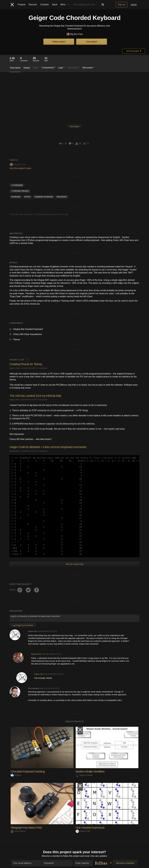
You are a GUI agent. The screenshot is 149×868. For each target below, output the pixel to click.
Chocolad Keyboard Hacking (28, 771)
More (65, 5)
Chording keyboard (44, 197)
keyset (27, 197)
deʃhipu (16, 775)
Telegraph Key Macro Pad (26, 828)
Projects (22, 5)
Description (15, 68)
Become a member (51, 854)
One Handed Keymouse (90, 828)
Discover (33, 5)
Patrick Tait (32, 631)
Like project (92, 42)
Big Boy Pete (75, 34)
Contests (45, 5)
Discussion (88, 67)
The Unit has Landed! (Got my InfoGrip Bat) (35, 396)
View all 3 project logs (74, 564)
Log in (134, 5)
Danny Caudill (84, 775)
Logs (61, 67)
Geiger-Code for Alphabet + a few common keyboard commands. (48, 447)
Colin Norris (18, 831)
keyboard (16, 197)
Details (27, 68)
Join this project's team (20, 168)
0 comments (43, 368)
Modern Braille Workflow (90, 771)
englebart (62, 197)
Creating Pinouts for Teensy (26, 364)
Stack (55, 5)
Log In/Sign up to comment (23, 625)
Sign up (122, 5)
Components (49, 67)
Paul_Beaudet (33, 688)
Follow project (59, 42)
